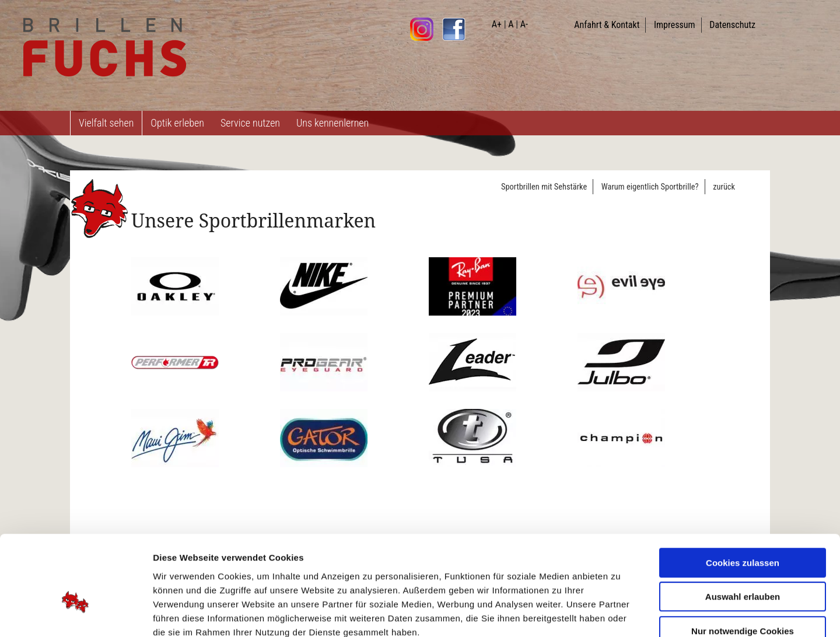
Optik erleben (177, 123)
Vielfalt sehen (106, 123)
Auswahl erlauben (743, 529)
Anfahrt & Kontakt (607, 25)
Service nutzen (250, 123)
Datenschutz (732, 25)
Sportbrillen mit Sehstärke (544, 187)
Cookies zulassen (743, 494)
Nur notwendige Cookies (743, 563)
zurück (724, 187)
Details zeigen (620, 614)
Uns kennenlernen (332, 123)
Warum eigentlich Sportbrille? (650, 187)
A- (524, 24)
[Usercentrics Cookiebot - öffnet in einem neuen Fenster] (76, 614)
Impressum (675, 25)
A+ (497, 24)
